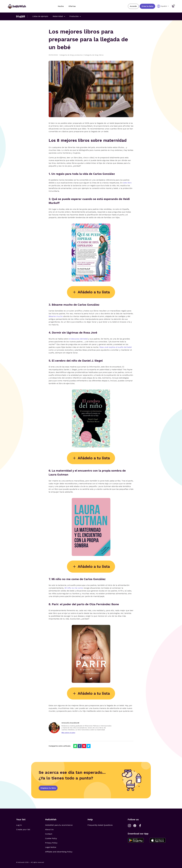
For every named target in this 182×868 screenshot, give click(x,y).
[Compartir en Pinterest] (84, 746)
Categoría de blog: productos (72, 55)
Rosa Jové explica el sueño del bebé (116, 347)
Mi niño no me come (74, 588)
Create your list (23, 829)
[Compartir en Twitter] (89, 746)
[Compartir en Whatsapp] (75, 746)
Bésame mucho (56, 316)
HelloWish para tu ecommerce (59, 825)
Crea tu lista (147, 6)
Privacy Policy (51, 843)
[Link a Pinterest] (135, 826)
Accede (133, 6)
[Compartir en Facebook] (80, 746)
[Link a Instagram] (129, 826)
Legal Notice (51, 847)
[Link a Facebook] (140, 826)
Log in (19, 825)
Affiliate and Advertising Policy (59, 852)
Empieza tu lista (48, 788)
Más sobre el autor (68, 733)
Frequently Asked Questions (100, 825)
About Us (49, 829)
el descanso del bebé (78, 339)
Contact (49, 834)
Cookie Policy (51, 838)
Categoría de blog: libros (94, 55)
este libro (127, 183)
